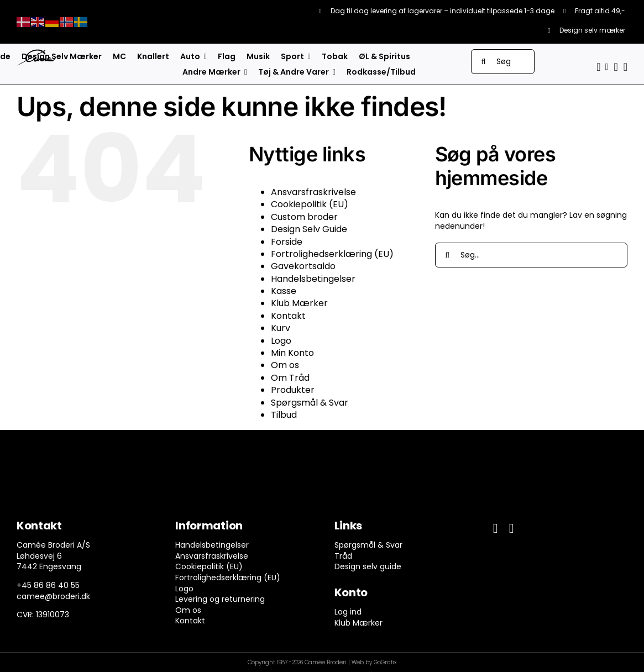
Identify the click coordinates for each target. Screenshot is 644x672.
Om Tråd (290, 378)
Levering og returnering (220, 599)
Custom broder (304, 217)
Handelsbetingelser (313, 279)
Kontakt (288, 316)
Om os (285, 365)
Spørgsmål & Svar (310, 403)
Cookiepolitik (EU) (310, 204)
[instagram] (512, 528)
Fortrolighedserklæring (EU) (332, 254)
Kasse (284, 291)
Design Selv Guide (309, 229)
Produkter (293, 390)
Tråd (343, 556)
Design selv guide (368, 566)
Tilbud (284, 415)
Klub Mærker (299, 303)
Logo (281, 341)
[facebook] (496, 528)
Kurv (281, 328)
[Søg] (503, 62)
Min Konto (292, 353)
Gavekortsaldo (303, 266)
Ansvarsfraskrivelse (313, 192)
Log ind (348, 612)
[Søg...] (531, 255)
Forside (287, 242)
